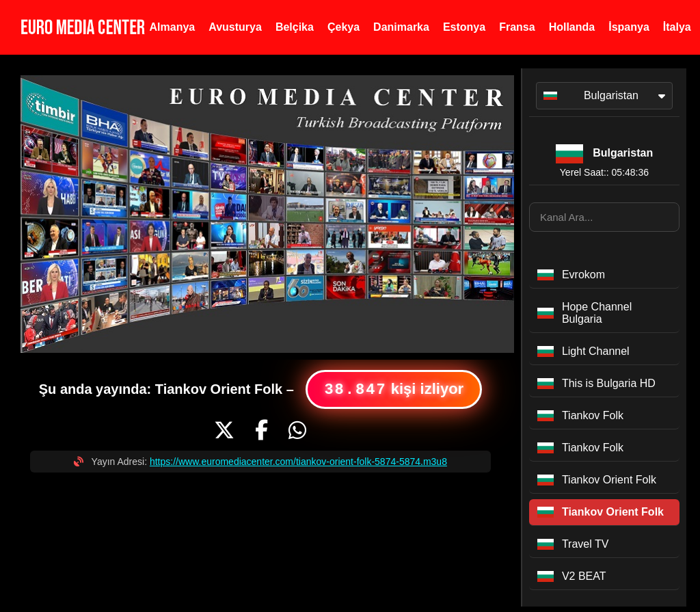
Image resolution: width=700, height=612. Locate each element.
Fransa (517, 27)
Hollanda (572, 27)
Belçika (295, 27)
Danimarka (401, 27)
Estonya (464, 27)
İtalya (677, 27)
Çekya (344, 27)
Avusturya (235, 27)
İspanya (629, 27)
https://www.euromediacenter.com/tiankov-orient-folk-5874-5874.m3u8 (298, 462)
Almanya (173, 27)
